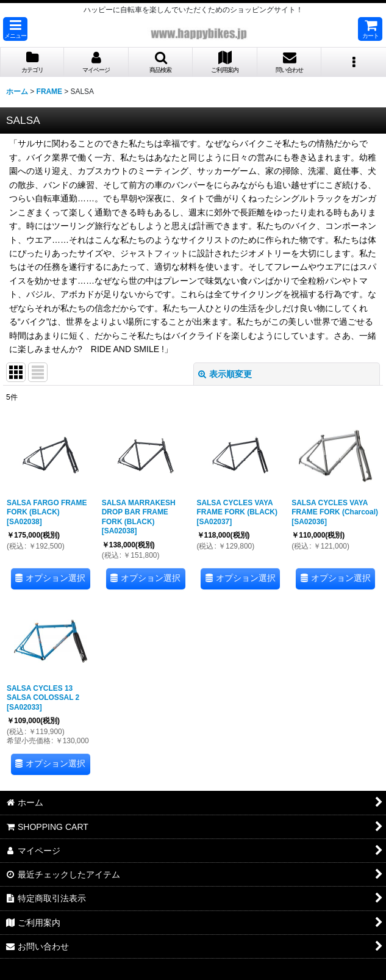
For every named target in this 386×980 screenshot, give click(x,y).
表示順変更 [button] (225, 374)
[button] (15, 29)
